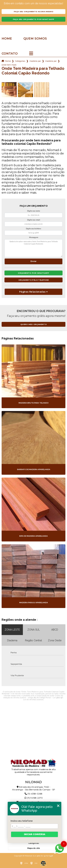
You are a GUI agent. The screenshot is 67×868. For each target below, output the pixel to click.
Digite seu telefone (33, 229)
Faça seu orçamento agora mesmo (33, 12)
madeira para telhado (35, 61)
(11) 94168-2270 (34, 798)
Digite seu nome (34, 211)
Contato (10, 54)
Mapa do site (34, 848)
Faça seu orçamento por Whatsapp (34, 19)
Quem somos (35, 39)
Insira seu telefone (22, 821)
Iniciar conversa (35, 834)
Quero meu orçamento (33, 324)
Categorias (20, 61)
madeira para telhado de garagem (51, 61)
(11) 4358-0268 (33, 794)
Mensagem (34, 237)
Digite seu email (34, 220)
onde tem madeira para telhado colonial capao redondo (9, 65)
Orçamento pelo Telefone (34, 280)
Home (7, 39)
